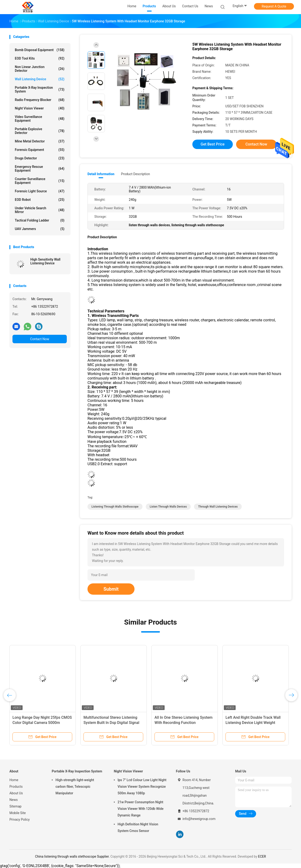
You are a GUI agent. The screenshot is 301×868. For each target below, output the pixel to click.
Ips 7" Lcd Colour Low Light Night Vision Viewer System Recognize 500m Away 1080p (142, 787)
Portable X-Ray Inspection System (40, 89)
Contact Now (40, 339)
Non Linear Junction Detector (40, 69)
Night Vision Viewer (40, 108)
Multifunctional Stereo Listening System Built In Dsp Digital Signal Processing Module (111, 723)
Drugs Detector (40, 158)
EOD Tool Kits (40, 58)
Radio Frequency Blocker (40, 100)
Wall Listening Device (40, 79)
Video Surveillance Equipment (40, 119)
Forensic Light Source (40, 191)
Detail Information (101, 174)
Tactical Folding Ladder (40, 220)
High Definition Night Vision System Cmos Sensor (138, 828)
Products (16, 787)
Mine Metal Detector (40, 141)
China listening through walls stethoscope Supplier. (73, 856)
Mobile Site (18, 813)
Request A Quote (274, 6)
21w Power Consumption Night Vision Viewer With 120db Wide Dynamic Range (141, 809)
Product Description (135, 174)
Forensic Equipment (40, 150)
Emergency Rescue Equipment (40, 169)
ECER (262, 856)
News (14, 800)
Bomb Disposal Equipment (40, 50)
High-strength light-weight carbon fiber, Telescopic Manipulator (75, 787)
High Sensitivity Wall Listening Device (45, 261)
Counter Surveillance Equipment (40, 181)
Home (14, 780)
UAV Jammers (40, 229)
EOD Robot (40, 200)
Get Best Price (213, 144)
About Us (16, 793)
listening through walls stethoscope (115, 507)
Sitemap (15, 806)
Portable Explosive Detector (40, 131)
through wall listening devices (218, 507)
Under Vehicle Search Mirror (40, 210)
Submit (111, 589)
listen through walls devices (168, 507)
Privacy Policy (20, 820)
